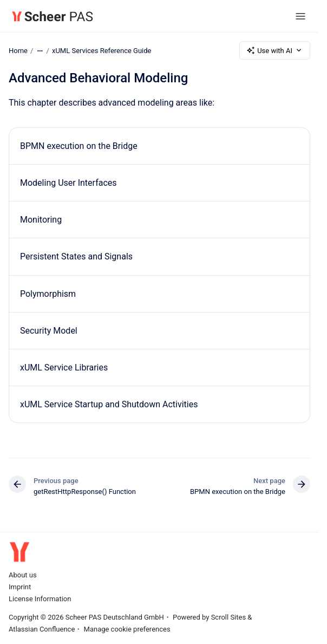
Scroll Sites (229, 617)
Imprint (20, 587)
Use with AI (275, 50)
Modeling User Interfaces (68, 183)
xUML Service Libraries (64, 367)
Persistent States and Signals (76, 256)
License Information (40, 599)
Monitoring (41, 220)
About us (23, 575)
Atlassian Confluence (42, 629)
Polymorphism (48, 294)
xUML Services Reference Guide (102, 50)
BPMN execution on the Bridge (79, 146)
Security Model (49, 331)
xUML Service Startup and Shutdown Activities (109, 404)
